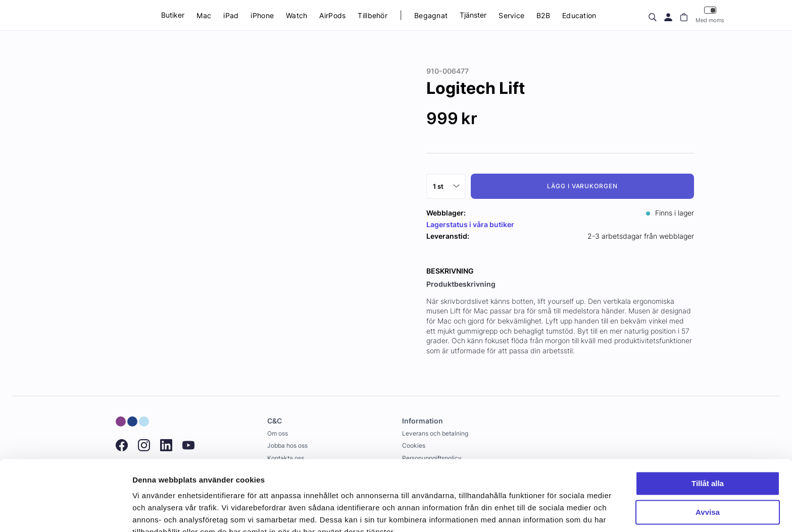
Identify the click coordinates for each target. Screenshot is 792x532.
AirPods (332, 15)
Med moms (710, 15)
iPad (231, 15)
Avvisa (708, 464)
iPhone (262, 15)
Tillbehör (373, 15)
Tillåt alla (708, 436)
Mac (204, 15)
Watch (296, 15)
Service (511, 15)
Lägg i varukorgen (582, 186)
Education (579, 15)
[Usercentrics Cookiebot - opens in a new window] (65, 512)
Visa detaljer (155, 512)
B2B (543, 15)
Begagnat (431, 15)
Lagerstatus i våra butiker (470, 224)
